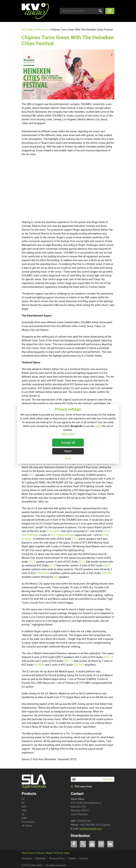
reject (98, 426)
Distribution (80, 836)
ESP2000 (107, 573)
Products (27, 858)
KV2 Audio (28, 30)
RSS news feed (81, 787)
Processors (28, 822)
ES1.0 (32, 562)
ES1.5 (82, 562)
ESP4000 (39, 665)
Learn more (68, 434)
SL (23, 814)
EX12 (32, 475)
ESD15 (107, 565)
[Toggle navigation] (110, 11)
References (42, 30)
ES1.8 (53, 565)
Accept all (68, 443)
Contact (77, 794)
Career (72, 858)
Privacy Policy (57, 858)
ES (23, 803)
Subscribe (108, 779)
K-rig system (54, 531)
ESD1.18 (108, 657)
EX (23, 799)
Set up (68, 458)
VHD (24, 810)
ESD (56, 577)
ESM (24, 818)
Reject (68, 451)
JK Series (27, 826)
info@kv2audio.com (91, 829)
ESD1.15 (69, 661)
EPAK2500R (43, 573)
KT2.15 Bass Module (62, 535)
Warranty (41, 858)
